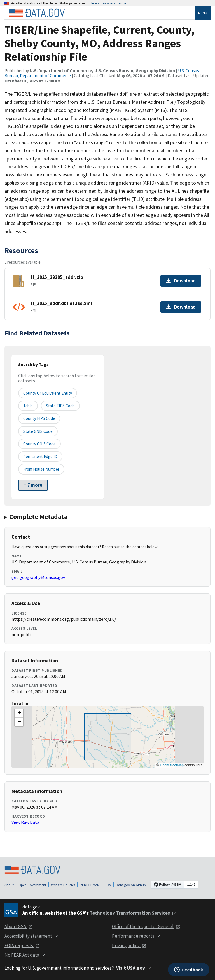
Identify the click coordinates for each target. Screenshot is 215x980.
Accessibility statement (32, 936)
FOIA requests (22, 946)
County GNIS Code (39, 444)
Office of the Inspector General (146, 926)
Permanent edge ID (40, 456)
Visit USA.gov (134, 968)
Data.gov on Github (131, 885)
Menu (203, 13)
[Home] (37, 13)
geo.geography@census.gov (38, 577)
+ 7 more (33, 485)
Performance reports (136, 936)
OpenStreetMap (172, 765)
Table (28, 406)
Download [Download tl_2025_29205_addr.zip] (181, 281)
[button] (19, 714)
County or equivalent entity (48, 393)
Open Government (32, 885)
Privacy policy (129, 946)
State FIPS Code (60, 406)
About (9, 885)
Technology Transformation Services (133, 913)
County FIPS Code (39, 418)
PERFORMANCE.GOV (95, 885)
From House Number (41, 469)
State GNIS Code (38, 431)
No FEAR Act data (25, 955)
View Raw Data (25, 822)
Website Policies (63, 885)
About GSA (19, 926)
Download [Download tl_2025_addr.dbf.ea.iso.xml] (181, 307)
